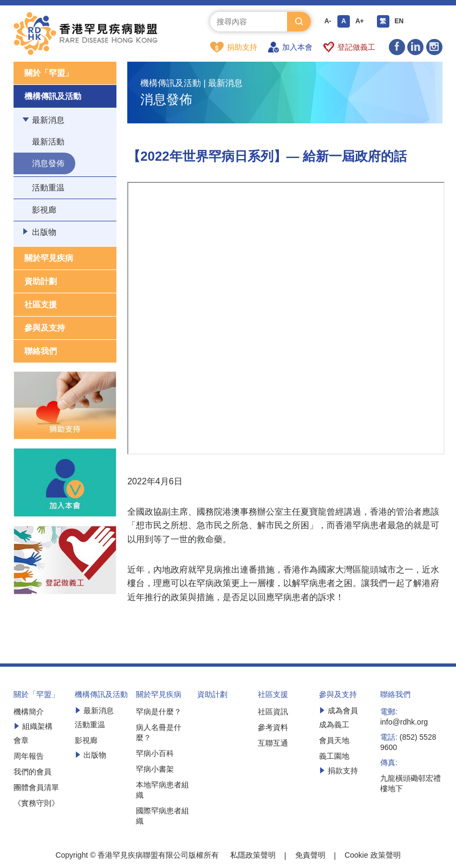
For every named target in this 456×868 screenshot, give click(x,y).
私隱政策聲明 (253, 856)
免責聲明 (310, 856)
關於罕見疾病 (49, 258)
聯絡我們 (41, 351)
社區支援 (41, 305)
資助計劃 (41, 282)
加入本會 (290, 47)
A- (328, 22)
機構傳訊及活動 (53, 97)
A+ (361, 22)
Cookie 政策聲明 (372, 856)
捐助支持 (234, 47)
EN (400, 22)
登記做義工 (350, 47)
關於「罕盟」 (49, 73)
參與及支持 (45, 328)
